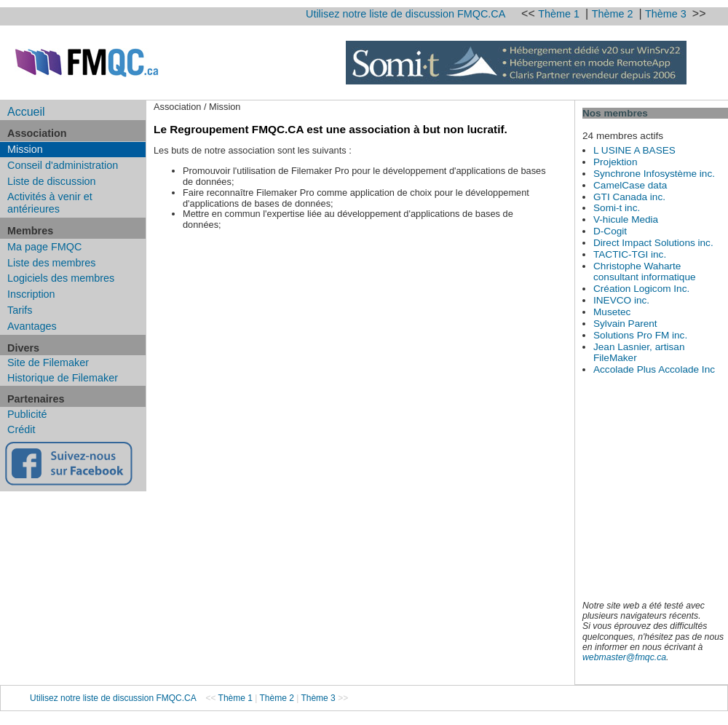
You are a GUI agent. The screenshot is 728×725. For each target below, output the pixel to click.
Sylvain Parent (625, 324)
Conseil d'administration (63, 165)
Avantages (32, 326)
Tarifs (20, 310)
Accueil (26, 112)
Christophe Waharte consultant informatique (645, 272)
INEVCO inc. (621, 300)
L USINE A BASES (634, 150)
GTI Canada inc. (629, 197)
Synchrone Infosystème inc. (654, 174)
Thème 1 (560, 14)
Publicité (27, 414)
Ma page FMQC (44, 247)
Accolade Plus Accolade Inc (654, 369)
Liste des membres (52, 263)
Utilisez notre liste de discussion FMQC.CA (405, 14)
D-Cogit (610, 231)
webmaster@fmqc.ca (624, 657)
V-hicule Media (626, 219)
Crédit (21, 429)
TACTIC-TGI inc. (630, 254)
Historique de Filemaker (63, 378)
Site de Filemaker (48, 362)
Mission (25, 149)
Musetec (612, 312)
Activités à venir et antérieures (50, 203)
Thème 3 (667, 14)
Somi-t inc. (617, 208)
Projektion (615, 162)
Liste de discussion (52, 181)
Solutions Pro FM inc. (640, 335)
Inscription (31, 294)
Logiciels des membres (61, 278)
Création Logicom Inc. (641, 289)
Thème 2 (614, 14)
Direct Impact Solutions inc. (653, 243)
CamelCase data (630, 185)
